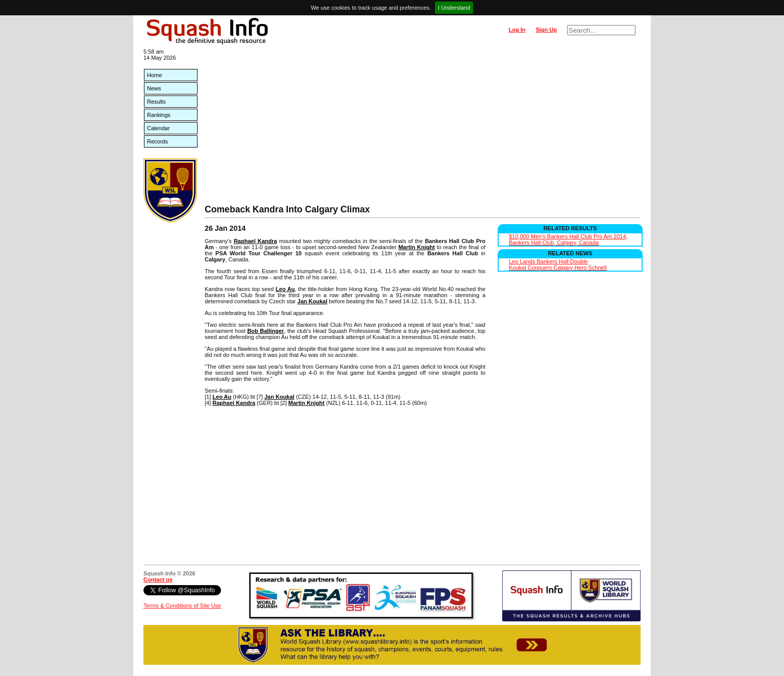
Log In (517, 30)
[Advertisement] (423, 128)
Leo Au (285, 289)
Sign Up (546, 30)
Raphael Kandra (255, 241)
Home (154, 75)
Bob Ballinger (265, 331)
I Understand (454, 8)
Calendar (158, 128)
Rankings (159, 115)
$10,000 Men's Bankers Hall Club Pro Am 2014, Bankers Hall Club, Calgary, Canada (568, 239)
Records (157, 141)
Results (156, 102)
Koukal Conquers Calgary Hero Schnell (558, 268)
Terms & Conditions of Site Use (182, 606)
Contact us (158, 580)
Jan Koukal (313, 301)
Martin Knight (416, 247)
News (154, 88)
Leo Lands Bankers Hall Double (548, 261)
